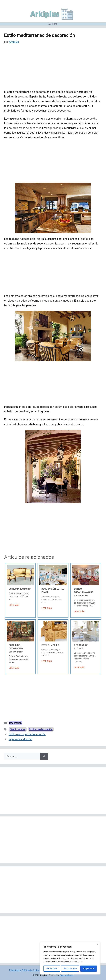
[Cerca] (98, 945)
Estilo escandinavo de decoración (84, 592)
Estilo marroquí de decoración (27, 734)
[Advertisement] (53, 69)
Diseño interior (18, 729)
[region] (70, 958)
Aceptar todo (89, 969)
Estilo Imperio (50, 645)
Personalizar (52, 969)
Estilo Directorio (20, 589)
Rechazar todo (70, 969)
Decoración (15, 723)
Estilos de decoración (41, 729)
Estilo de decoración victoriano (16, 648)
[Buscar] (44, 756)
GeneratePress (67, 975)
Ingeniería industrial (20, 739)
